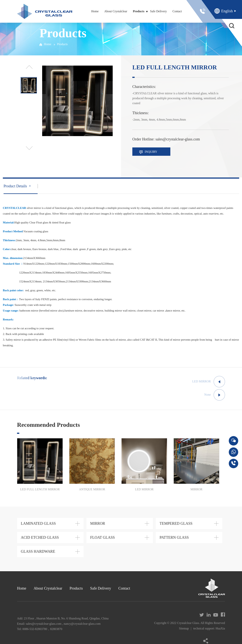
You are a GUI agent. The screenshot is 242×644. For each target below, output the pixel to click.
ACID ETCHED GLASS (40, 537)
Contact (177, 11)
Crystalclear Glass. (188, 623)
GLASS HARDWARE (38, 551)
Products (139, 11)
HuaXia (220, 628)
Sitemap (184, 628)
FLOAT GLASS (102, 537)
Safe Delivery (158, 11)
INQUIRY (148, 152)
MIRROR (98, 523)
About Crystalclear (116, 11)
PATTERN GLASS (174, 537)
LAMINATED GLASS (38, 523)
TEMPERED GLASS (176, 523)
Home (95, 11)
